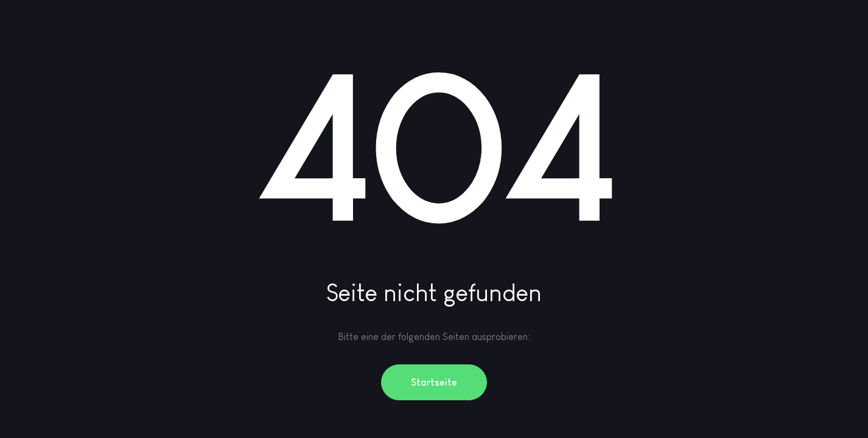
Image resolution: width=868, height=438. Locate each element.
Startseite (434, 382)
